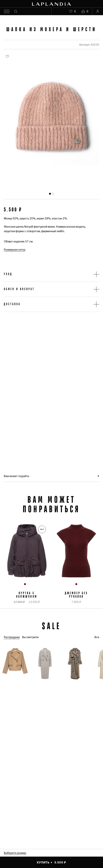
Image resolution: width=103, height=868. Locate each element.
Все (97, 637)
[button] (51, 274)
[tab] (50, 194)
